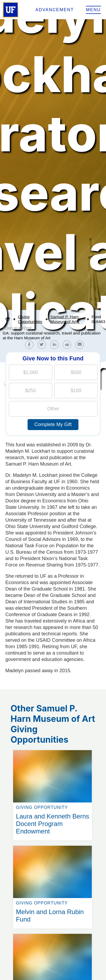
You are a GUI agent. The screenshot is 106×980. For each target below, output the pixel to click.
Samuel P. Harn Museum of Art (65, 319)
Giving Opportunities (30, 319)
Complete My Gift (53, 424)
